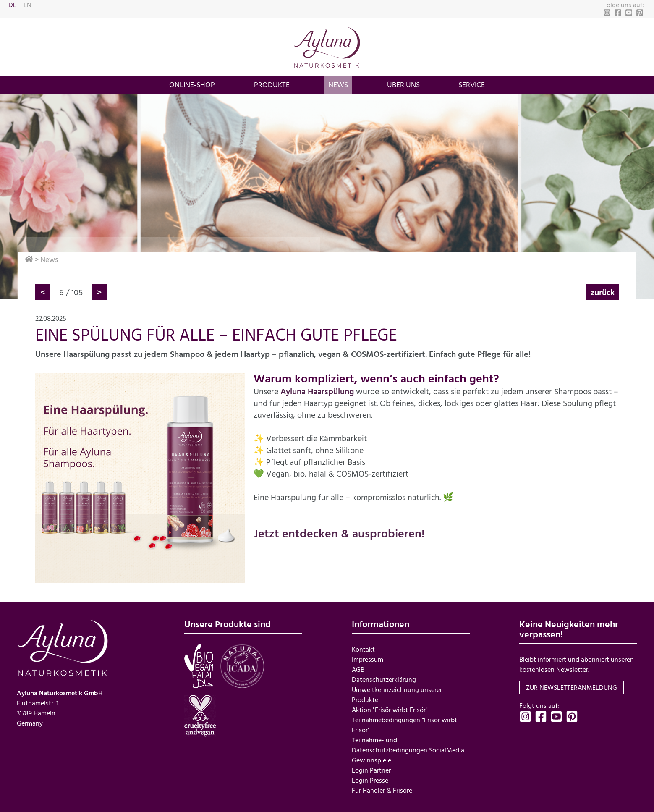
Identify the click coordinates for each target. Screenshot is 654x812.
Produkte (272, 85)
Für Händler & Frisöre (382, 790)
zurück (603, 292)
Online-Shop (192, 85)
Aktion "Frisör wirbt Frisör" (390, 710)
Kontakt (363, 649)
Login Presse (370, 780)
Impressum (368, 659)
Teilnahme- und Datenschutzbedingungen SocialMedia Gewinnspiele (408, 750)
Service (472, 85)
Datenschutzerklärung (384, 679)
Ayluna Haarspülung (317, 391)
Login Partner (371, 770)
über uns (403, 85)
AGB (358, 669)
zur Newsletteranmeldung (572, 687)
